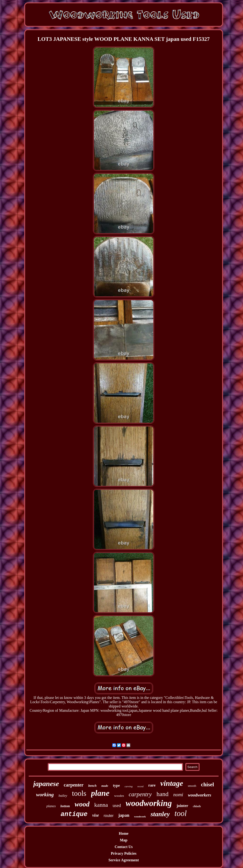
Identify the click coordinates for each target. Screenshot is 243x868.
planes (51, 806)
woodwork (140, 816)
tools (79, 793)
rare (152, 785)
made (105, 786)
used (117, 805)
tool (180, 813)
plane (100, 793)
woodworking (149, 803)
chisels (197, 806)
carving (129, 786)
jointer (182, 806)
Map (124, 840)
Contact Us (124, 847)
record (140, 786)
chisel (208, 785)
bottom (65, 806)
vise (96, 815)
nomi (178, 795)
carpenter (74, 785)
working (45, 794)
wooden (119, 796)
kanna (101, 805)
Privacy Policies (124, 853)
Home (124, 833)
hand (162, 794)
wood (82, 804)
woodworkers (200, 795)
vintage (172, 783)
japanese (46, 784)
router (109, 816)
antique (74, 814)
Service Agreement (124, 860)
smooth (192, 786)
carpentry (140, 794)
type (116, 785)
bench (92, 786)
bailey (63, 796)
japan (124, 815)
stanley (160, 814)
